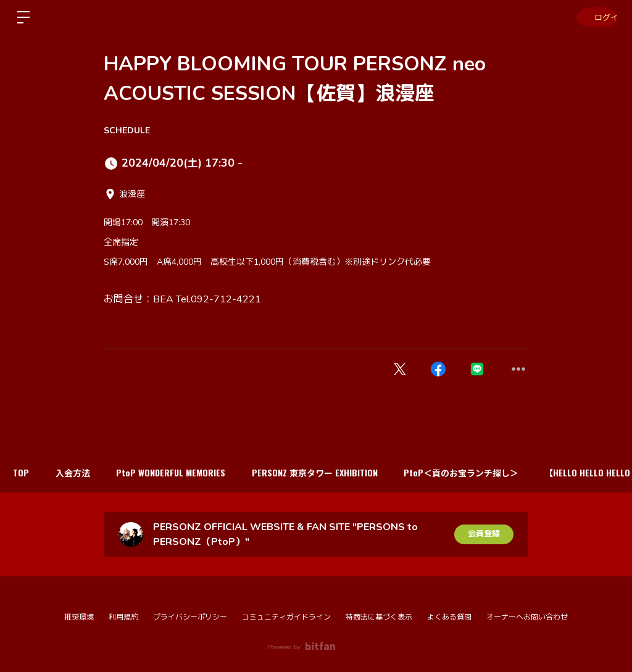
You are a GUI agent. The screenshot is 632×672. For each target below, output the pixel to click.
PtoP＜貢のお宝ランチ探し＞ (482, 472)
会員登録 (484, 534)
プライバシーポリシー (190, 617)
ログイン (595, 17)
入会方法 (80, 472)
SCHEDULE (127, 131)
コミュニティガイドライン (286, 617)
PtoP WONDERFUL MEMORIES (182, 472)
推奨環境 (79, 617)
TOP (23, 472)
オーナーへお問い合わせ (527, 617)
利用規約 (123, 617)
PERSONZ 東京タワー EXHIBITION (331, 472)
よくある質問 (449, 617)
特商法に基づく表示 (379, 617)
